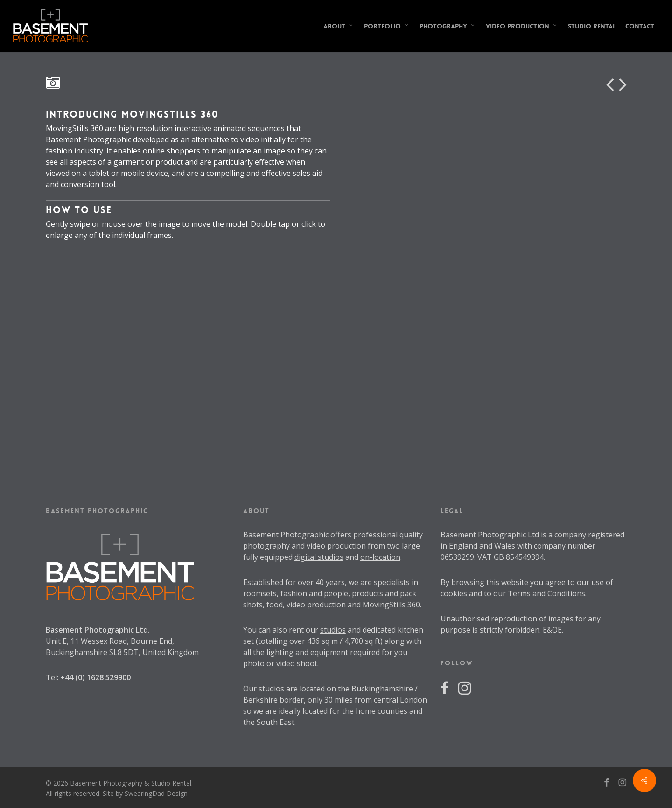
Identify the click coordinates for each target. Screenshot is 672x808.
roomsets (260, 593)
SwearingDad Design (156, 793)
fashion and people (314, 593)
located (312, 689)
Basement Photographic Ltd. (98, 630)
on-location (380, 557)
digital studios (319, 557)
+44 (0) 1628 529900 (95, 677)
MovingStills (384, 605)
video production (316, 605)
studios (333, 630)
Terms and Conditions (546, 593)
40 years (330, 582)
